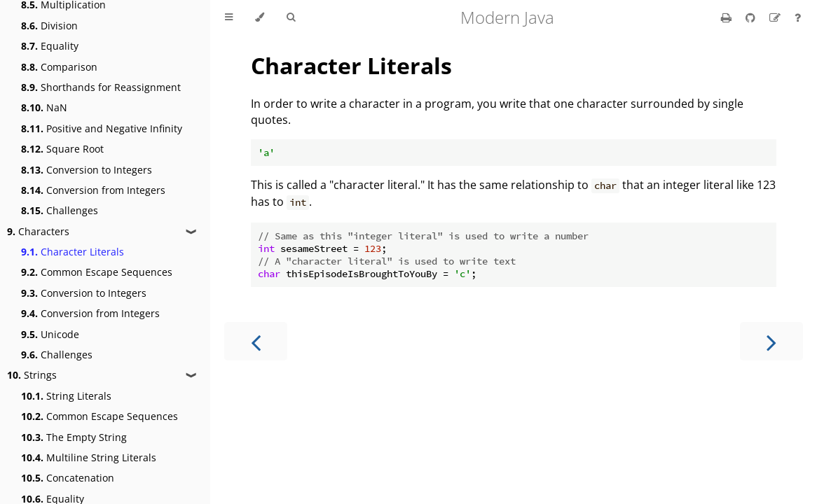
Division (49, 26)
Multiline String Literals (89, 457)
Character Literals (73, 252)
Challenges (60, 210)
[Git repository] (752, 17)
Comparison (59, 67)
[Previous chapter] (256, 341)
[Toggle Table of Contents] (229, 17)
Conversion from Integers (93, 190)
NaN (44, 107)
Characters (38, 231)
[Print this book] (728, 17)
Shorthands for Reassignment (101, 87)
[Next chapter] (771, 341)
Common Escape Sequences (97, 272)
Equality (50, 46)
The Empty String (74, 437)
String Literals (66, 396)
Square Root (62, 149)
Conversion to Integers (87, 170)
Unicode (50, 334)
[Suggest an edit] (776, 17)
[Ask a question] (798, 17)
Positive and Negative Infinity (102, 128)
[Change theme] (260, 17)
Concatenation (68, 478)
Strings (32, 375)
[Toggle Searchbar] (291, 17)
